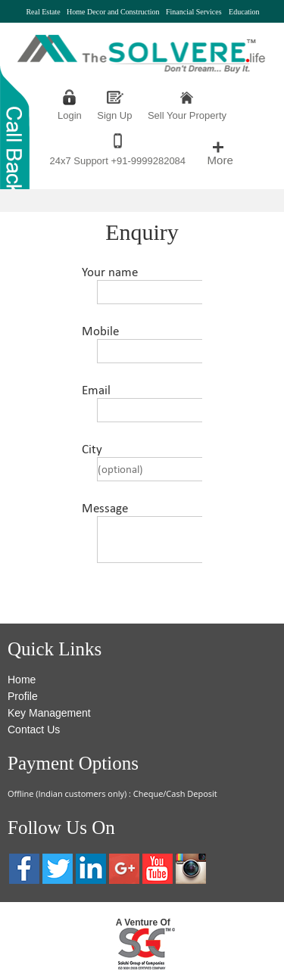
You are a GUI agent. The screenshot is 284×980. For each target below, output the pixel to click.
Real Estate (43, 12)
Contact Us (34, 730)
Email (96, 390)
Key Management (49, 713)
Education (244, 12)
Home (22, 680)
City (92, 449)
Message (105, 508)
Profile (23, 696)
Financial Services (194, 12)
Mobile (100, 331)
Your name (110, 272)
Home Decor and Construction (113, 12)
